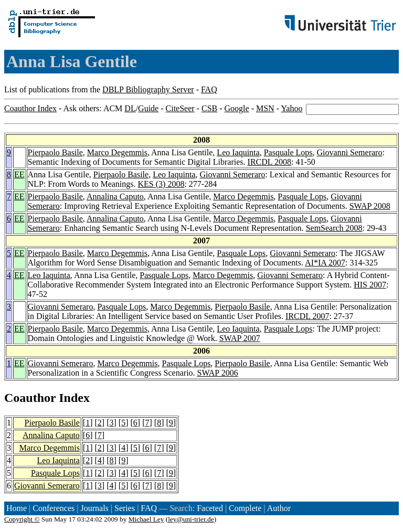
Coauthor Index (30, 108)
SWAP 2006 (218, 373)
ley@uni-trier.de (191, 519)
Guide (148, 108)
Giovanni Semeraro (350, 152)
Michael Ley (146, 519)
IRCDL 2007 (307, 316)
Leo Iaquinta (238, 152)
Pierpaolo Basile (55, 152)
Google (237, 108)
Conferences (54, 508)
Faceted (210, 508)
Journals (94, 508)
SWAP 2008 (370, 206)
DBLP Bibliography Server (148, 89)
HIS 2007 (370, 285)
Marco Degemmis (117, 152)
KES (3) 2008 (161, 184)
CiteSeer (180, 108)
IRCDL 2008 (269, 162)
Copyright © (22, 519)
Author (279, 508)
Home (17, 508)
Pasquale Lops (288, 152)
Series (125, 508)
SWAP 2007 (240, 338)
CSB (209, 108)
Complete (245, 508)
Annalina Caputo (115, 196)
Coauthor (30, 398)
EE (19, 174)
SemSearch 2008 (334, 228)
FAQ (209, 89)
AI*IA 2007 (325, 263)
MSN (265, 108)
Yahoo (291, 108)
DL (130, 108)
